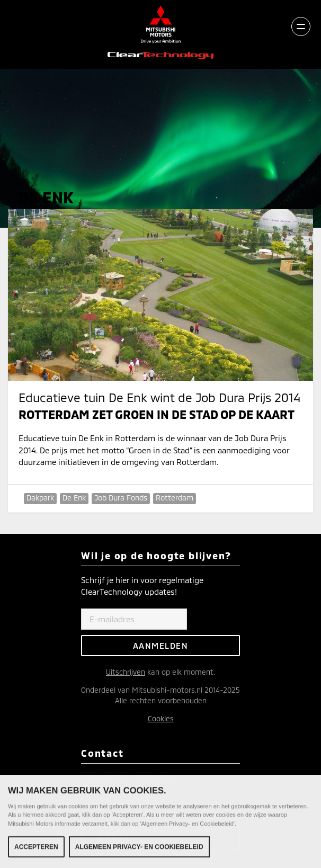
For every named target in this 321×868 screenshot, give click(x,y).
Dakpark (40, 498)
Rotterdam (175, 498)
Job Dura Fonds (121, 498)
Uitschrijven (126, 672)
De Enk (74, 498)
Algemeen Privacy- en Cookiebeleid (139, 849)
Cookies (161, 718)
